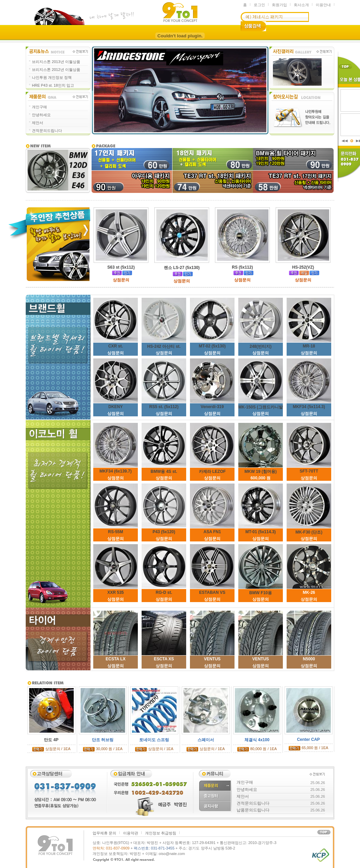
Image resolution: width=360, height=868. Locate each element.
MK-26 (309, 592)
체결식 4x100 (257, 740)
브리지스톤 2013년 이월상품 (56, 62)
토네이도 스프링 (154, 740)
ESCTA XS (164, 659)
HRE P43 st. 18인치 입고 (53, 85)
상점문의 (116, 353)
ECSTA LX (116, 659)
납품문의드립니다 (253, 810)
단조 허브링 (103, 740)
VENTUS (212, 659)
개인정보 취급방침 (161, 833)
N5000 (309, 659)
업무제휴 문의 (104, 833)
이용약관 (131, 833)
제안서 (38, 123)
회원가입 (279, 5)
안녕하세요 (41, 115)
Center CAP (308, 739)
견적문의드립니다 (47, 131)
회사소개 (301, 5)
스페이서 (206, 740)
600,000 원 (261, 478)
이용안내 (323, 5)
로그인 (259, 5)
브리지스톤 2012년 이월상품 (56, 70)
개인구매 (39, 107)
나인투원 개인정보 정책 (52, 77)
